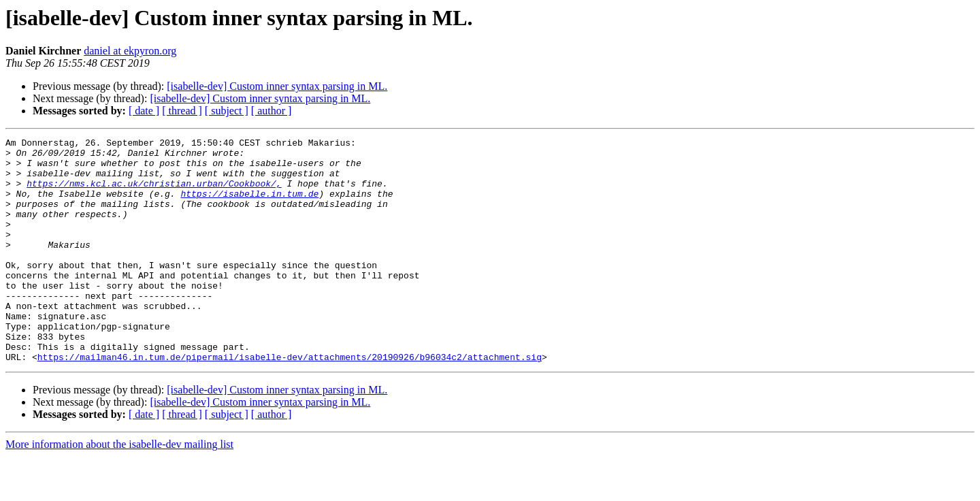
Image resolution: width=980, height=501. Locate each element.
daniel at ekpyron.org (130, 51)
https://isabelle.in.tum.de (249, 206)
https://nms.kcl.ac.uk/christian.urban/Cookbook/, (154, 193)
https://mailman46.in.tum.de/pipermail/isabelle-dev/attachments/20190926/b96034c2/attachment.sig (290, 402)
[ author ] (272, 111)
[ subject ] (227, 111)
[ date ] (144, 111)
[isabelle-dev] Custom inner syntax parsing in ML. (277, 86)
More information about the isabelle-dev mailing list (119, 489)
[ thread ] (182, 111)
